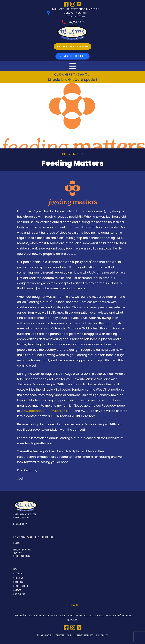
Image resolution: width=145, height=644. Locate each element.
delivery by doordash (72, 47)
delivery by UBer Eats (72, 56)
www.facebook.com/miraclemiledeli (47, 411)
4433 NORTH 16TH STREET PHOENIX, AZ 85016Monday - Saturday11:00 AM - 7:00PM (75, 13)
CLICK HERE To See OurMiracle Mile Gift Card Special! (72, 77)
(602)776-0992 (75, 22)
